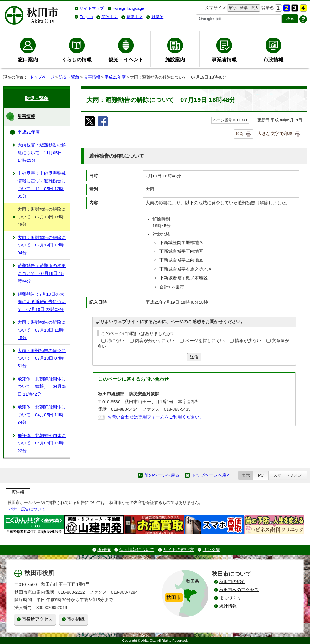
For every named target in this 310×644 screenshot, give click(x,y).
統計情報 (228, 606)
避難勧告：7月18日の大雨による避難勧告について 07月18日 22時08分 (42, 302)
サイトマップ (92, 8)
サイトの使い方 (178, 550)
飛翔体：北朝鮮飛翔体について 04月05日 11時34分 (42, 415)
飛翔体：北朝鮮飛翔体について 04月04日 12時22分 (42, 443)
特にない (116, 341)
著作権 (104, 550)
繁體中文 (135, 17)
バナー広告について (27, 509)
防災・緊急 (69, 77)
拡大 (254, 8)
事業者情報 (224, 59)
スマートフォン (288, 475)
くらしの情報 (77, 59)
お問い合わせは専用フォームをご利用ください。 (156, 417)
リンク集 (211, 550)
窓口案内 (28, 59)
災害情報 (92, 77)
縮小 (232, 8)
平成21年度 (115, 77)
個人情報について (137, 550)
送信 (194, 357)
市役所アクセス (37, 619)
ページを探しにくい (205, 341)
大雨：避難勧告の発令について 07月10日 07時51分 (42, 358)
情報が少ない (248, 341)
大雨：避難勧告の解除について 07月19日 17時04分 (42, 245)
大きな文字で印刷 (275, 134)
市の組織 (76, 619)
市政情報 (273, 59)
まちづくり (230, 598)
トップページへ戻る (211, 475)
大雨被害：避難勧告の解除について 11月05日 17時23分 (42, 153)
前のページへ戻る (162, 475)
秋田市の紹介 (232, 582)
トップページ (42, 77)
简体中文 (110, 17)
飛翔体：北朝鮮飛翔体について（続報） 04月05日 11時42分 (42, 387)
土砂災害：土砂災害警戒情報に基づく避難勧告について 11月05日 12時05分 (42, 185)
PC (261, 475)
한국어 (157, 17)
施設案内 (175, 59)
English (86, 17)
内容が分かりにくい (155, 341)
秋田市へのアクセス (239, 590)
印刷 (240, 134)
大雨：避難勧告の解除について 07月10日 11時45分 (42, 330)
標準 (243, 8)
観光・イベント (126, 59)
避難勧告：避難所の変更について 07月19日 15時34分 (42, 273)
